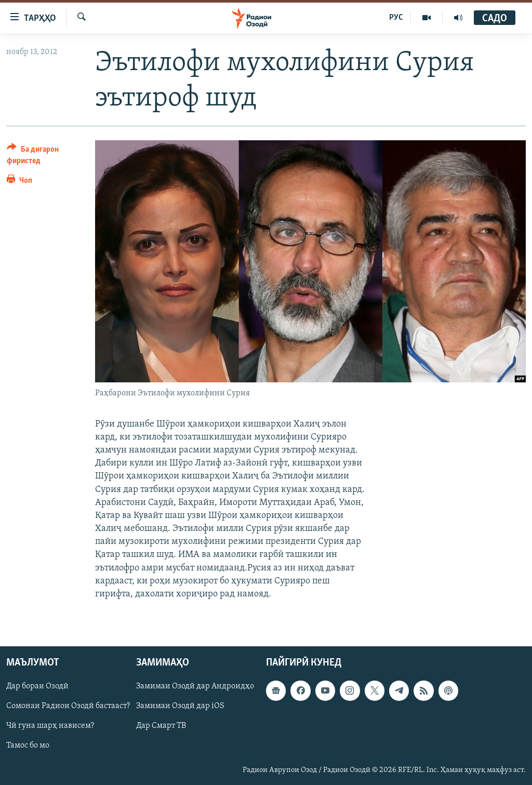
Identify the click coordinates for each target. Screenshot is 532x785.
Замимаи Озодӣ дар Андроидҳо (195, 687)
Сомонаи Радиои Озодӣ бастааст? (68, 707)
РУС (396, 18)
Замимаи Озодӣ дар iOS (180, 707)
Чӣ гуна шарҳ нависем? (50, 726)
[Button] (45, 157)
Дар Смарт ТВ (161, 726)
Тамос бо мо (28, 746)
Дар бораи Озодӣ (37, 687)
